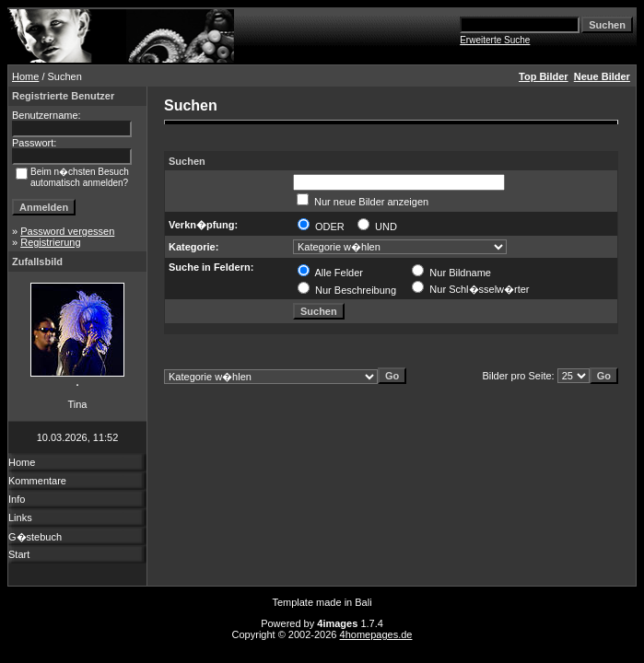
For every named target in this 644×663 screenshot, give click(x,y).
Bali (363, 602)
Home (25, 76)
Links (20, 518)
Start (19, 554)
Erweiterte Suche (495, 40)
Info (17, 499)
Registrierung (50, 242)
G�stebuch (35, 537)
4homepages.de (376, 634)
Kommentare (37, 481)
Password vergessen (67, 231)
